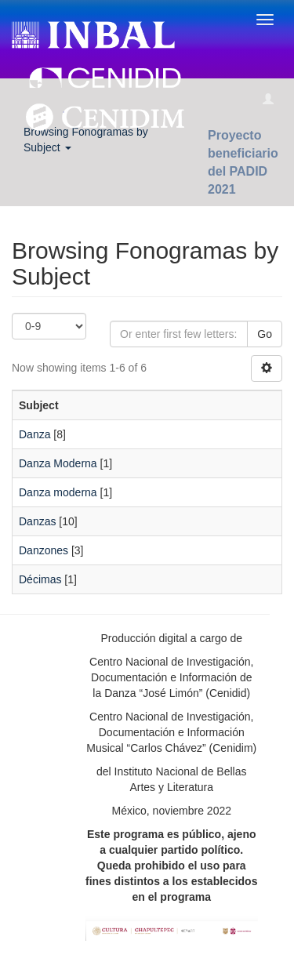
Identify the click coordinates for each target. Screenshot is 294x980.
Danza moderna (58, 492)
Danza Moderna (58, 463)
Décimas (40, 579)
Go (265, 334)
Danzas (37, 521)
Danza (34, 434)
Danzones (44, 550)
